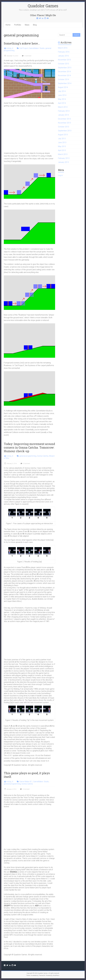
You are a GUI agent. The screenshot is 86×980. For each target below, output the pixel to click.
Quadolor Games (43, 6)
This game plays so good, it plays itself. (27, 775)
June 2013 (62, 142)
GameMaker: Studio (37, 48)
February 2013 (64, 158)
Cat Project (24, 48)
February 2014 (64, 111)
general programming (28, 456)
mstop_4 (10, 48)
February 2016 (64, 52)
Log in (60, 175)
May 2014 (62, 99)
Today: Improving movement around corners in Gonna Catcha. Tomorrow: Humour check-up (29, 447)
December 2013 (64, 119)
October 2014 (63, 79)
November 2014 (64, 75)
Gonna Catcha (43, 456)
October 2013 (63, 127)
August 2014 (63, 87)
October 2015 (63, 64)
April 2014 (62, 103)
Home (8, 25)
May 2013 (62, 146)
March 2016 (63, 48)
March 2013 (63, 154)
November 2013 (64, 123)
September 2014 (65, 83)
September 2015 (65, 68)
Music (27, 25)
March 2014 (63, 107)
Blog (35, 25)
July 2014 (62, 91)
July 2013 (62, 139)
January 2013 (63, 162)
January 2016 (63, 56)
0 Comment (26, 56)
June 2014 (62, 95)
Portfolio (18, 25)
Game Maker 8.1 (26, 782)
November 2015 (64, 60)
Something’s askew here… (22, 43)
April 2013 (62, 150)
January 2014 (63, 115)
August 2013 (63, 135)
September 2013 (65, 131)
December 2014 (64, 72)
